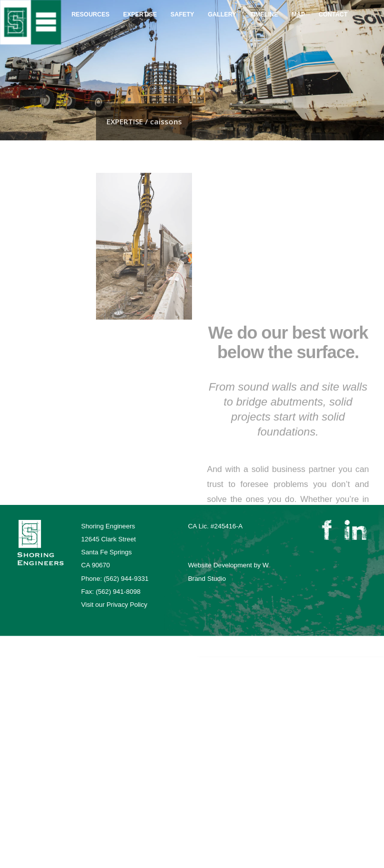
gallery (222, 8)
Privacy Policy (127, 605)
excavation (30, 228)
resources (90, 6)
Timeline (264, 8)
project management (46, 183)
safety (182, 7)
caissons (28, 244)
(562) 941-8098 (118, 592)
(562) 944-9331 (126, 579)
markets (25, 198)
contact (333, 10)
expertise (140, 7)
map (298, 8)
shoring (25, 213)
